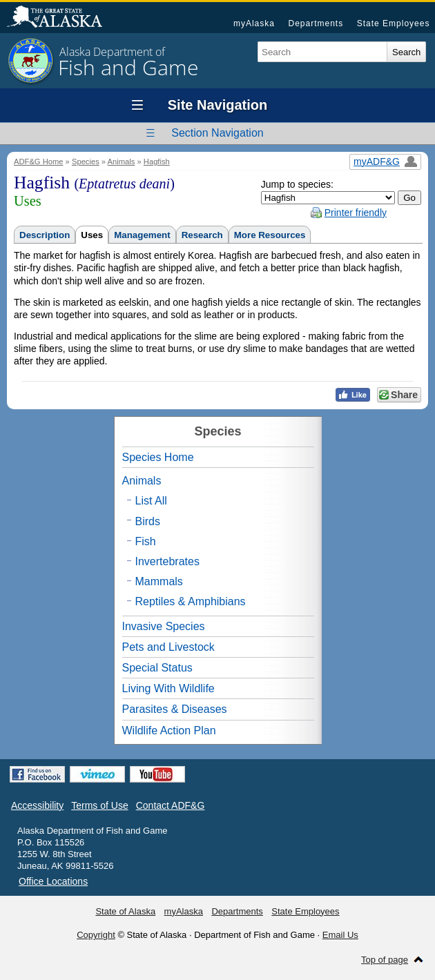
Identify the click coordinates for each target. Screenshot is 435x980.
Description (45, 235)
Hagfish (157, 161)
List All (151, 501)
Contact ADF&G (171, 805)
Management (142, 235)
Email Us (340, 935)
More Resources (270, 235)
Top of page (385, 960)
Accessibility (37, 805)
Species (86, 161)
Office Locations (53, 881)
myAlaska (254, 23)
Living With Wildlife (168, 688)
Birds (148, 521)
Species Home (158, 457)
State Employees (394, 23)
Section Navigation (217, 133)
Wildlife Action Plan (169, 731)
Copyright (96, 935)
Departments (316, 23)
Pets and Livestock (168, 647)
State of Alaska (61, 18)
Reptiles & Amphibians (191, 601)
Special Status (157, 668)
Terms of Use (99, 805)
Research (202, 235)
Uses (92, 235)
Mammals (159, 581)
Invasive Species (164, 626)
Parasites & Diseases (175, 709)
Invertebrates (167, 561)
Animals (122, 161)
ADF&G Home (39, 161)
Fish (146, 541)
